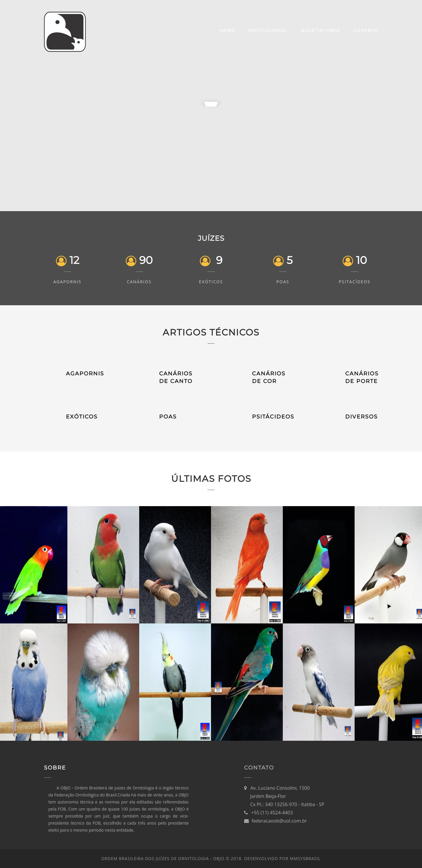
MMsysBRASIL (305, 858)
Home (227, 30)
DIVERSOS (361, 417)
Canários (139, 282)
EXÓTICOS (82, 417)
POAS (168, 417)
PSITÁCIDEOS (273, 417)
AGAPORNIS (85, 374)
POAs (283, 282)
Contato (366, 30)
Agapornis (67, 282)
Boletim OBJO (320, 30)
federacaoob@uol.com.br (279, 821)
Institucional (268, 30)
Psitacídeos (355, 282)
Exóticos (211, 282)
